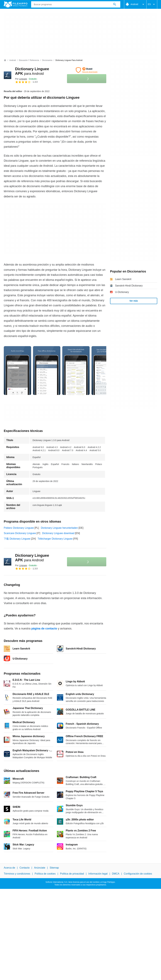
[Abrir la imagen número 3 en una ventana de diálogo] (105, 371)
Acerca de (9, 868)
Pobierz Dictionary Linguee (19, 528)
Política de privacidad (72, 874)
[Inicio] (5, 60)
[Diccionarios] (47, 60)
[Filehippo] (16, 4)
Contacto (25, 868)
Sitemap (54, 868)
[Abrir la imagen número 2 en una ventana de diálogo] (76, 371)
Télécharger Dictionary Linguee (55, 539)
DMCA (116, 874)
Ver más (134, 301)
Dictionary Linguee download (58, 533)
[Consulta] (76, 4)
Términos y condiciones (17, 874)
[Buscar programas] (115, 4)
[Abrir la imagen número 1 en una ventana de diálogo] (47, 371)
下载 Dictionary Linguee (17, 539)
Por (21, 79)
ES (152, 4)
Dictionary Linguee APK (32, 558)
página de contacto (44, 629)
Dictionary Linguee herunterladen (59, 528)
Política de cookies (45, 874)
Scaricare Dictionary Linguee (20, 533)
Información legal (98, 874)
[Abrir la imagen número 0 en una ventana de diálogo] (17, 371)
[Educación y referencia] (29, 60)
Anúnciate (40, 868)
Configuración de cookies (138, 874)
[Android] (12, 60)
